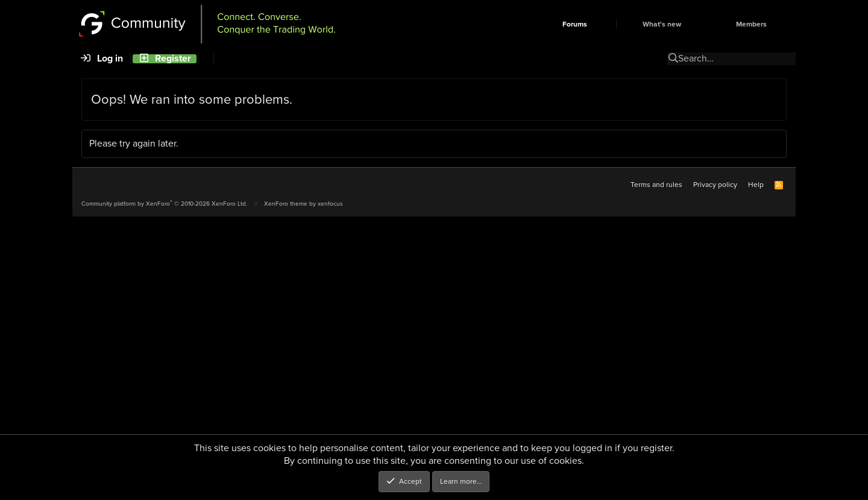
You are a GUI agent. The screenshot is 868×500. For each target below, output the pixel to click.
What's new (662, 24)
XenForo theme (286, 204)
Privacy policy (715, 185)
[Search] (206, 59)
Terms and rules (656, 185)
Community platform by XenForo (164, 204)
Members (751, 24)
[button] (608, 24)
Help (756, 185)
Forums (575, 24)
